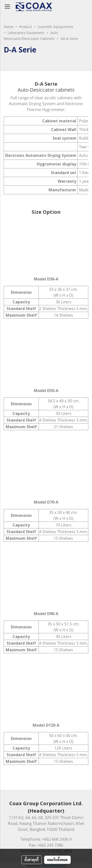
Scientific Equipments (56, 27)
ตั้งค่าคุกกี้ (32, 860)
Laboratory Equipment (26, 33)
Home (8, 27)
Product (26, 27)
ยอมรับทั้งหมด (57, 860)
